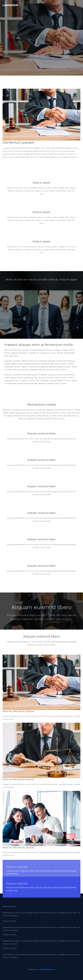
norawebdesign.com (47, 969)
